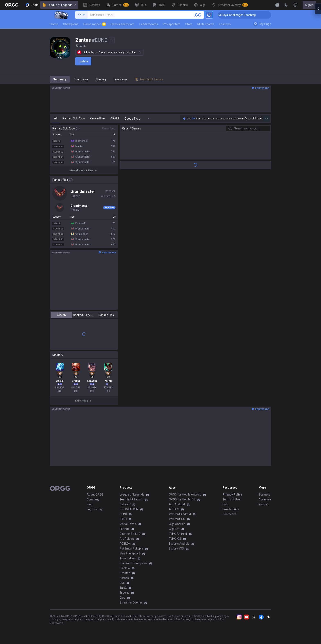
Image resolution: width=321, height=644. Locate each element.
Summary (60, 79)
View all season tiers (84, 170)
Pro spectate (172, 24)
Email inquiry (231, 509)
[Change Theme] (286, 5)
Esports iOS (176, 548)
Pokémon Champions (133, 563)
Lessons (225, 24)
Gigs (122, 598)
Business (264, 495)
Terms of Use (231, 499)
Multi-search (206, 24)
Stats (189, 24)
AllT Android (177, 504)
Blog (90, 504)
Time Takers (128, 558)
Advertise (265, 499)
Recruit (263, 504)
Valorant (125, 504)
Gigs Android (177, 524)
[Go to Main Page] (12, 5)
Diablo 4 (125, 568)
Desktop (125, 573)
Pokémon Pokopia (131, 548)
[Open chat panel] (318, 74)
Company (93, 499)
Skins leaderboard (123, 24)
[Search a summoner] (198, 15)
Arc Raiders (127, 539)
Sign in (309, 5)
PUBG (123, 514)
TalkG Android (178, 534)
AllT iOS (174, 509)
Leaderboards (149, 24)
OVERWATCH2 (129, 509)
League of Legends (59, 5)
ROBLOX (125, 544)
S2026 (62, 315)
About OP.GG (95, 495)
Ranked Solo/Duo (84, 315)
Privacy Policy (232, 495)
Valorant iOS (177, 519)
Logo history (95, 509)
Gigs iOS (174, 529)
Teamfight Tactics (131, 499)
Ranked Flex (106, 315)
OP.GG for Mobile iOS (182, 499)
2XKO (123, 519)
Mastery (101, 79)
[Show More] (277, 5)
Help (225, 504)
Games (124, 578)
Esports (124, 593)
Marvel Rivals (128, 524)
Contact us (229, 514)
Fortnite (125, 529)
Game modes (94, 24)
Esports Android (179, 544)
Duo (122, 583)
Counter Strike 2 (130, 534)
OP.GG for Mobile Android (185, 495)
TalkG (123, 588)
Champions (71, 24)
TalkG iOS (175, 539)
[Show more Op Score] (267, 119)
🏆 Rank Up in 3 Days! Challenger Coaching (246, 15)
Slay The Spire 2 (130, 553)
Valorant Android (180, 514)
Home (54, 24)
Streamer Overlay (131, 602)
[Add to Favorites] (112, 40)
